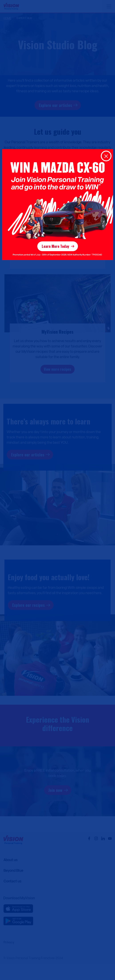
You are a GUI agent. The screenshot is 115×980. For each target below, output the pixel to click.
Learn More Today (55, 246)
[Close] (106, 156)
